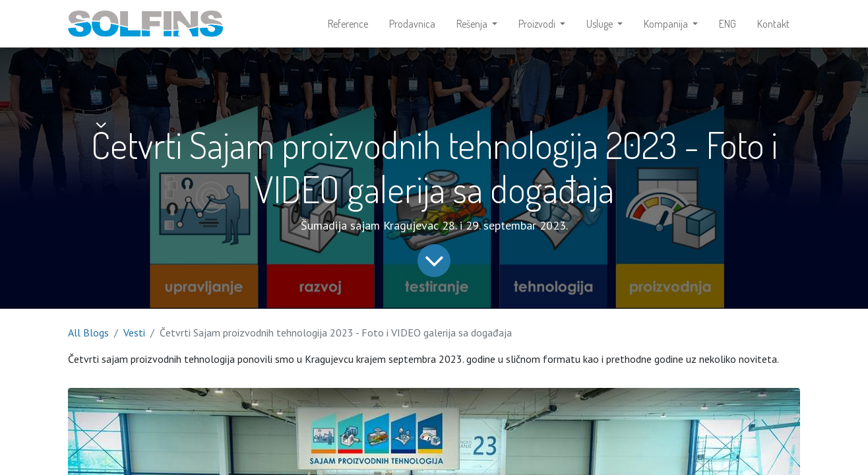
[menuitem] (348, 24)
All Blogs (88, 332)
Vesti (134, 332)
